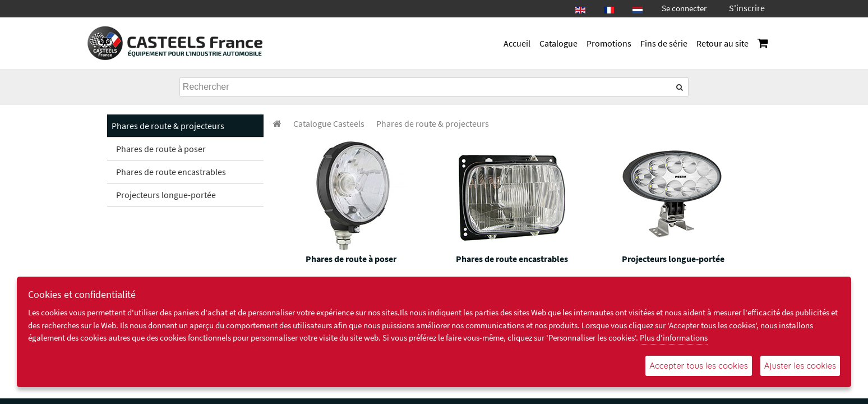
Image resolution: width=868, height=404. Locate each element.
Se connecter (684, 8)
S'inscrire (747, 8)
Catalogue (558, 43)
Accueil (517, 43)
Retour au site (722, 43)
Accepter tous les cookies (698, 366)
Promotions (609, 43)
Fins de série (664, 43)
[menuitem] (329, 123)
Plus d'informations (674, 338)
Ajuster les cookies (800, 366)
